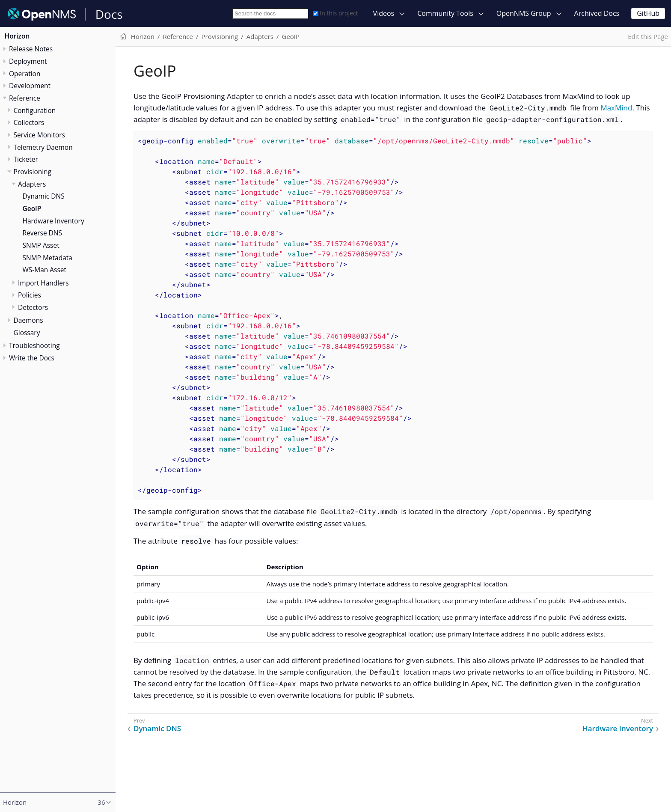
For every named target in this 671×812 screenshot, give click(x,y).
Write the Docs (32, 358)
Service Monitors (39, 135)
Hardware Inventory (53, 221)
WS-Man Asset (45, 270)
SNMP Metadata (48, 258)
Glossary (27, 333)
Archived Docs (597, 13)
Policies (30, 295)
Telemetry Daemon (43, 147)
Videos (384, 13)
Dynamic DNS (44, 196)
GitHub (648, 13)
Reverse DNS (43, 233)
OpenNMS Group (524, 13)
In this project (335, 13)
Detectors (33, 307)
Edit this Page (648, 36)
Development (30, 86)
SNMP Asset (41, 245)
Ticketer (26, 159)
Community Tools (445, 13)
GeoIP (32, 208)
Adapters (32, 184)
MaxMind (616, 108)
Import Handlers (43, 283)
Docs (109, 14)
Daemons (28, 320)
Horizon (17, 36)
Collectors (29, 122)
